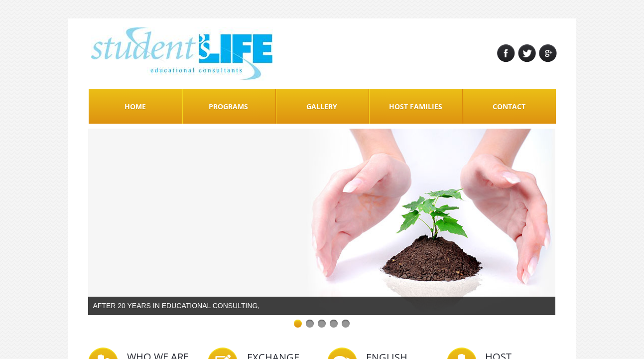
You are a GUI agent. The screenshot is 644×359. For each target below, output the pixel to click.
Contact (509, 106)
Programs (228, 106)
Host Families (416, 106)
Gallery (322, 106)
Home (135, 106)
